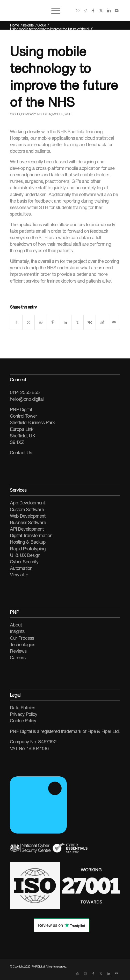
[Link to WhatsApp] (77, 10)
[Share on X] (28, 322)
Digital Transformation (31, 535)
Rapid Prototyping (28, 549)
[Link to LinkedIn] (109, 10)
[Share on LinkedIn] (65, 322)
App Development (27, 503)
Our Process (22, 638)
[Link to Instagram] (85, 10)
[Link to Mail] (116, 10)
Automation (21, 568)
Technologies (22, 644)
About (16, 625)
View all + (19, 575)
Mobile (58, 114)
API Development (27, 529)
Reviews (18, 651)
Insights (17, 631)
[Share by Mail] (114, 322)
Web (68, 114)
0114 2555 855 (25, 392)
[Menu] (53, 10)
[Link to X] (101, 10)
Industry (44, 114)
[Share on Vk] (90, 322)
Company (28, 114)
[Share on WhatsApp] (41, 322)
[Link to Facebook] (93, 10)
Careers (18, 657)
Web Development (28, 516)
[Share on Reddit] (102, 322)
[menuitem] (53, 10)
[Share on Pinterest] (53, 322)
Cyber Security (24, 562)
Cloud (15, 114)
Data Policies (22, 708)
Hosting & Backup (28, 542)
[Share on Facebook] (16, 322)
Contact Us (21, 452)
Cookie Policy (23, 721)
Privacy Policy (24, 714)
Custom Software (27, 509)
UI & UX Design (25, 555)
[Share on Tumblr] (77, 322)
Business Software (28, 522)
